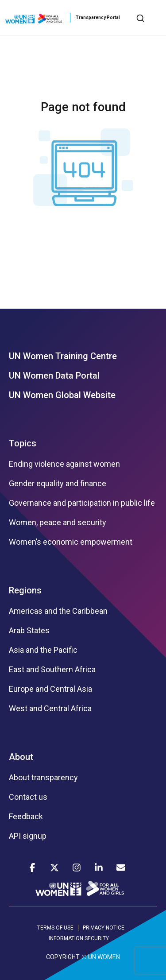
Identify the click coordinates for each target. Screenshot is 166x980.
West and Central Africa (50, 709)
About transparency (43, 778)
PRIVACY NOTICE (104, 928)
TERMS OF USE (55, 928)
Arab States (29, 631)
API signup (28, 836)
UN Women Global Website (62, 395)
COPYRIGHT (63, 957)
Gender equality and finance (58, 484)
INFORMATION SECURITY (79, 938)
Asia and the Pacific (43, 650)
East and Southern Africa (52, 670)
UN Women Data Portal (54, 376)
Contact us (28, 797)
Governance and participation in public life (82, 503)
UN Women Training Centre (63, 356)
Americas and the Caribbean (58, 611)
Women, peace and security (58, 523)
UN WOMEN (104, 957)
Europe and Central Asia (50, 689)
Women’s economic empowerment (71, 542)
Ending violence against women (64, 464)
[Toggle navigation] (154, 18)
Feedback (26, 817)
